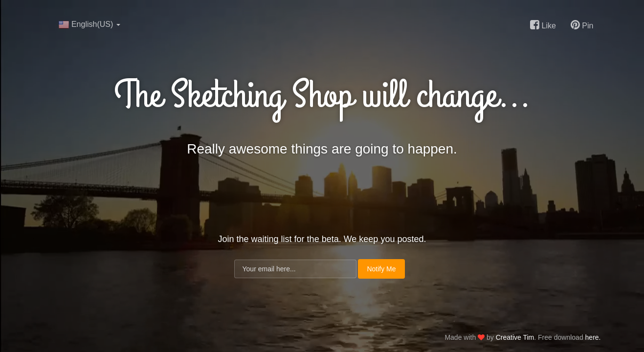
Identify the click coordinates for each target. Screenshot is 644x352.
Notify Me (381, 269)
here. (593, 337)
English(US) (89, 24)
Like (543, 25)
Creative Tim (515, 337)
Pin (582, 25)
